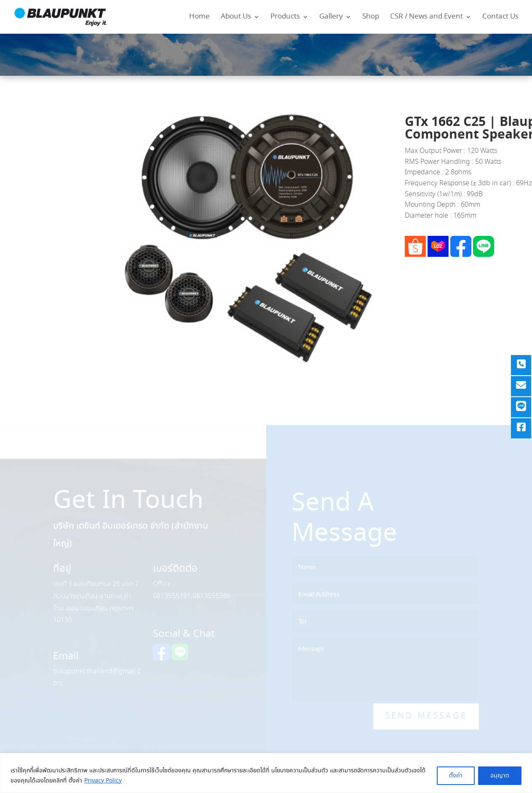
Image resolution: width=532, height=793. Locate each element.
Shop (371, 18)
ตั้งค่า (456, 776)
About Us (236, 18)
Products (285, 18)
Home (199, 18)
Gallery (331, 18)
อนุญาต (500, 776)
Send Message (426, 721)
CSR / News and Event (426, 18)
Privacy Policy (103, 781)
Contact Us (500, 18)
